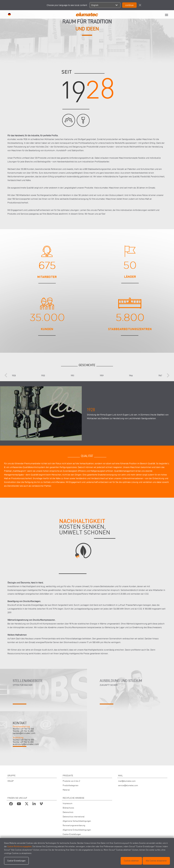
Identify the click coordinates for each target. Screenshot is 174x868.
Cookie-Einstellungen (72, 834)
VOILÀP (11, 781)
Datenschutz (68, 812)
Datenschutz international (74, 817)
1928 (14, 375)
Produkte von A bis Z (71, 781)
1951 (72, 375)
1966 (131, 375)
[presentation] (6, 375)
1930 (43, 375)
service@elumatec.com (128, 785)
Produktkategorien (71, 785)
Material (66, 790)
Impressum (68, 803)
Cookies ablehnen (131, 861)
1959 (102, 375)
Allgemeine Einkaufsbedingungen (77, 830)
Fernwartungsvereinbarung (74, 825)
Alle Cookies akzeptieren (156, 861)
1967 (160, 375)
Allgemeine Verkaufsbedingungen (77, 821)
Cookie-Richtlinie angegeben (19, 846)
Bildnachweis (68, 808)
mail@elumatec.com (127, 781)
